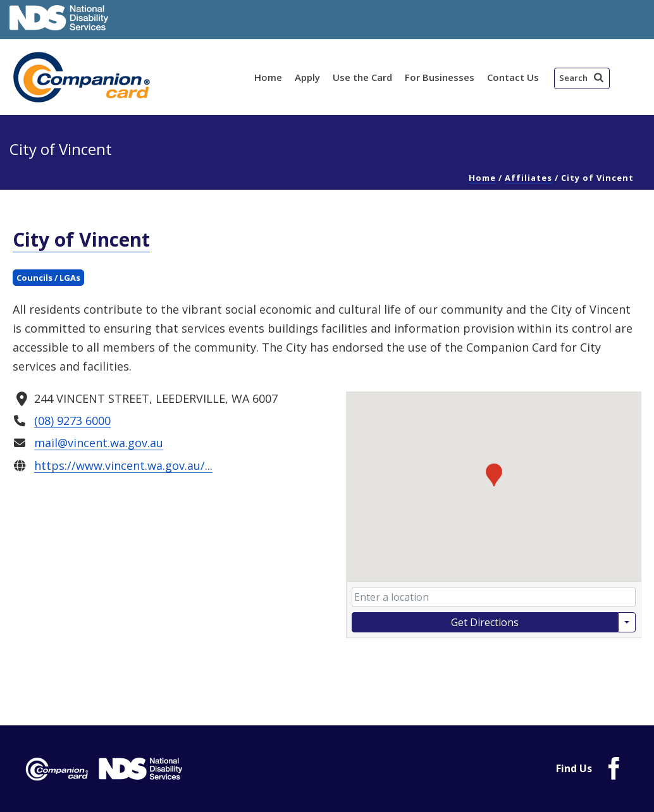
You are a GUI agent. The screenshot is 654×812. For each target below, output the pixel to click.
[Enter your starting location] (494, 597)
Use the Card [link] (362, 77)
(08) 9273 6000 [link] (72, 421)
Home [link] (268, 77)
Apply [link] (307, 77)
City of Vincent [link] (81, 239)
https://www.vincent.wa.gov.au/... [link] (123, 465)
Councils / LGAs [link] (48, 278)
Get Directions (485, 622)
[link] (83, 77)
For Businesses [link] (440, 77)
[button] (582, 78)
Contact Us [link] (513, 77)
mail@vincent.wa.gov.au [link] (99, 443)
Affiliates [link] (528, 178)
